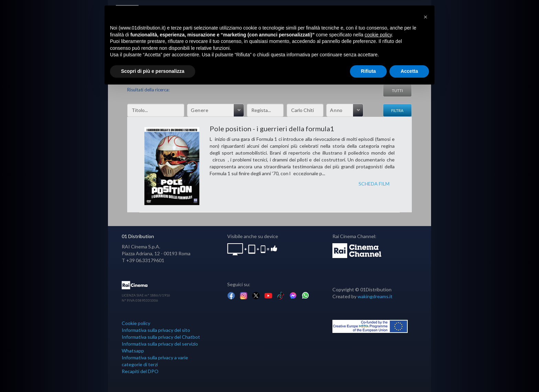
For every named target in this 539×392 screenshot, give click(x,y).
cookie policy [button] (378, 35)
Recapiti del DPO (140, 371)
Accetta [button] (409, 71)
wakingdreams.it (375, 296)
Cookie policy (136, 323)
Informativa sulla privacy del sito (156, 330)
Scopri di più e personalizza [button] (153, 71)
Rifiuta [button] (368, 71)
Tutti (397, 91)
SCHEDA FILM (374, 184)
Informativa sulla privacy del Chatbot (161, 337)
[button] (426, 16)
